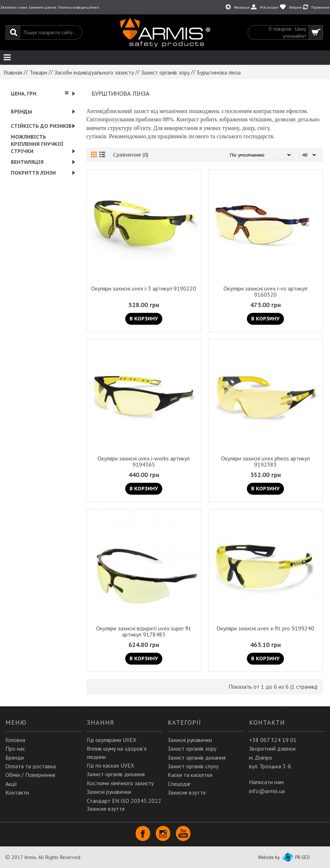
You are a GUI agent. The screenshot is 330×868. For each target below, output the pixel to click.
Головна (15, 740)
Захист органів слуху (193, 766)
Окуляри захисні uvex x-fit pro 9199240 (265, 628)
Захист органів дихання (116, 774)
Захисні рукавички (109, 792)
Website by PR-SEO (284, 857)
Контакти (17, 792)
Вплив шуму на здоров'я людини (117, 752)
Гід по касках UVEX (110, 765)
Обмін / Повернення (30, 775)
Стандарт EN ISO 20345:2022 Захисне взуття (124, 805)
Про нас (15, 748)
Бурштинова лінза (219, 72)
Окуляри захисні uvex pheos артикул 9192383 (265, 461)
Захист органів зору (165, 72)
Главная (13, 72)
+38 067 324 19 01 (273, 740)
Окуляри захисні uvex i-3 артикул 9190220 (144, 288)
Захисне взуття (187, 792)
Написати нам (266, 782)
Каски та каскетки (190, 775)
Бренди (15, 757)
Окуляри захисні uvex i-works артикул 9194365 (144, 461)
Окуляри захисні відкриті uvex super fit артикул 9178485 (144, 631)
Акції (11, 784)
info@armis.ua (267, 791)
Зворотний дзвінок (272, 748)
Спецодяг (179, 784)
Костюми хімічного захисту (120, 783)
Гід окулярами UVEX (112, 740)
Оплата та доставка (31, 766)
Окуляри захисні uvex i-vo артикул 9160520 (265, 291)
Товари (38, 72)
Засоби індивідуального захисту (94, 72)
